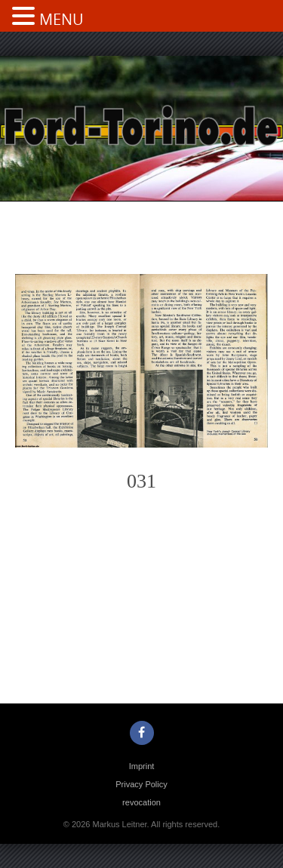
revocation (141, 802)
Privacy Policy (141, 784)
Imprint (142, 766)
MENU (62, 19)
